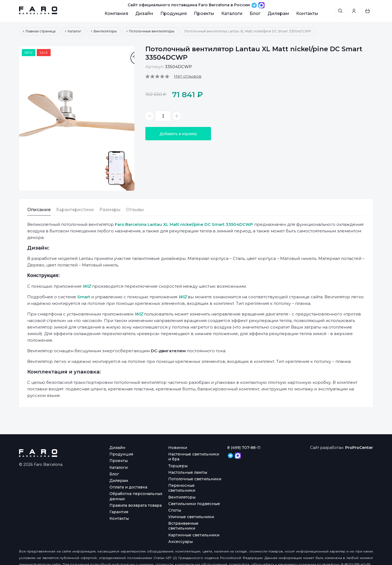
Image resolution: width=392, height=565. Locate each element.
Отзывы (135, 210)
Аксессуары (180, 542)
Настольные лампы (188, 472)
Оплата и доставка (128, 487)
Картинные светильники (194, 535)
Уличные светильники (191, 517)
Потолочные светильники (195, 479)
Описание (39, 210)
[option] (77, 119)
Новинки (178, 448)
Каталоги (232, 13)
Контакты (307, 13)
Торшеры (178, 466)
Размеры (110, 210)
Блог (255, 13)
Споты (175, 510)
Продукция (174, 13)
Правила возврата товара (136, 505)
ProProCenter (359, 448)
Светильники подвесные (194, 504)
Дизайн (144, 13)
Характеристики (75, 210)
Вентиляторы (182, 497)
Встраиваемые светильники (183, 526)
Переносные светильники (182, 488)
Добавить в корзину (178, 134)
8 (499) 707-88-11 (244, 448)
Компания (116, 13)
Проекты (204, 13)
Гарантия (119, 512)
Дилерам (278, 13)
